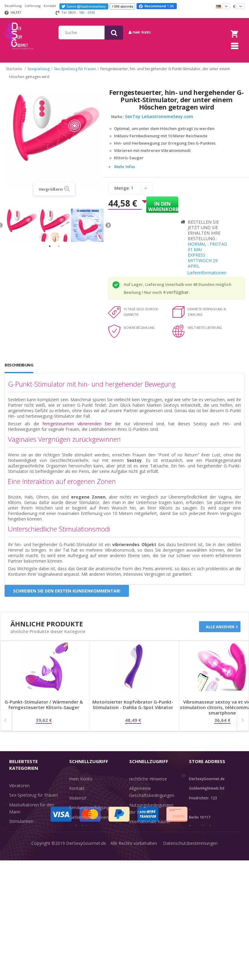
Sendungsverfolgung (89, 812)
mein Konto (186, 32)
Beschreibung (19, 369)
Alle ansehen (220, 631)
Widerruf (78, 803)
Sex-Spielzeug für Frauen (34, 800)
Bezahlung (13, 6)
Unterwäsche (22, 869)
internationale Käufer (150, 826)
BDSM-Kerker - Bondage (34, 843)
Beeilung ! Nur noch (143, 297)
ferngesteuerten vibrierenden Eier (77, 428)
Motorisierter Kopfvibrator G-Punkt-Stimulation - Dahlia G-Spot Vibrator (133, 709)
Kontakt (50, 6)
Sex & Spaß (21, 888)
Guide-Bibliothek (145, 836)
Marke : (118, 121)
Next (108, 230)
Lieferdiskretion (84, 832)
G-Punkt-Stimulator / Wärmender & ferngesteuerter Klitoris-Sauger (44, 709)
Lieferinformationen (207, 277)
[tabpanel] (21, 230)
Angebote (22, 898)
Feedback (139, 846)
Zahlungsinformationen (92, 841)
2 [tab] (59, 251)
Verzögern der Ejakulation (34, 879)
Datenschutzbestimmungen (190, 971)
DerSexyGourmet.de (86, 971)
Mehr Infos (125, 171)
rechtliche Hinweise (148, 783)
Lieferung (33, 6)
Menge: (122, 193)
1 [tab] (50, 251)
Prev (6, 725)
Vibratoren (19, 790)
